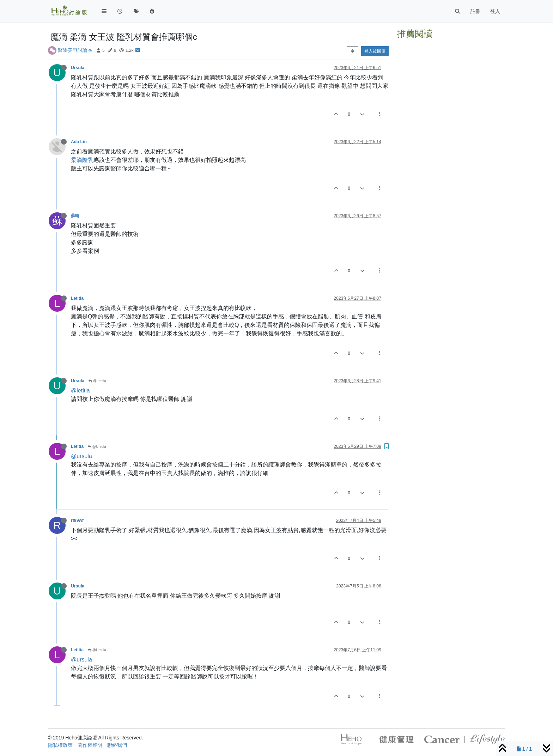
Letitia (77, 298)
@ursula (81, 456)
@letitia (80, 391)
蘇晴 (75, 216)
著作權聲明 (90, 745)
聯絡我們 (117, 745)
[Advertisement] (451, 86)
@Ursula (97, 447)
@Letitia (97, 381)
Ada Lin (79, 142)
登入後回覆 (375, 51)
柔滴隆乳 (82, 160)
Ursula (78, 68)
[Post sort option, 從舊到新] (353, 51)
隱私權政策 (60, 745)
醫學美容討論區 (75, 50)
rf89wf (77, 520)
